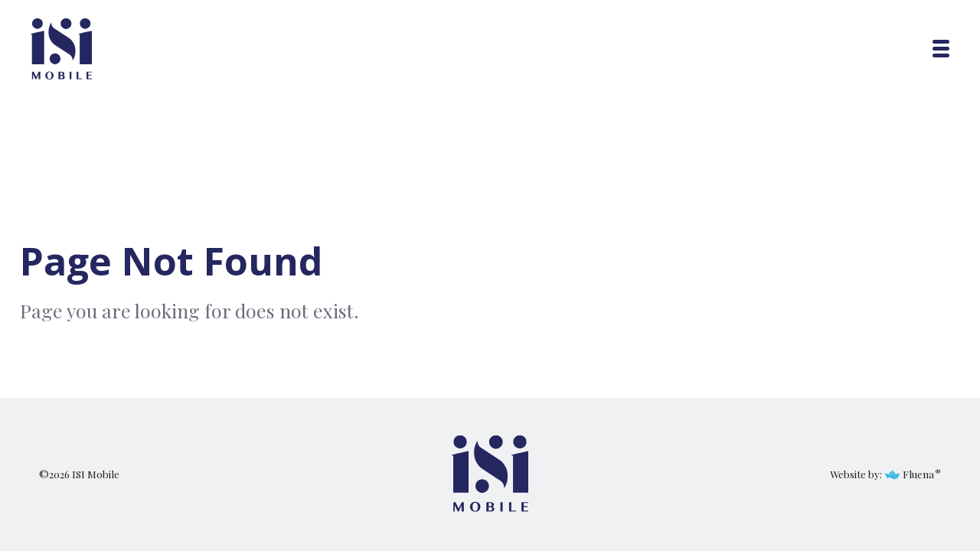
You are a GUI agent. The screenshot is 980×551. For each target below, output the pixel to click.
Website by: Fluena (882, 474)
